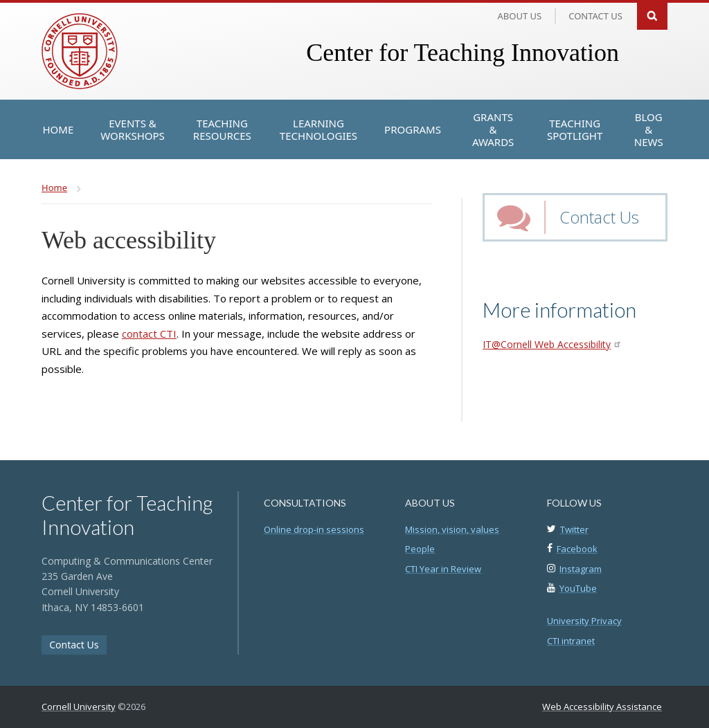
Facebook (577, 549)
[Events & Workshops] (133, 129)
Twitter (574, 529)
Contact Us (599, 217)
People (420, 549)
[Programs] (413, 129)
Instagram (581, 569)
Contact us (595, 16)
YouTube (578, 588)
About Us (520, 16)
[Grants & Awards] (493, 129)
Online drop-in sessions (314, 529)
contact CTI (149, 334)
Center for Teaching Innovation (463, 53)
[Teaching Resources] (222, 129)
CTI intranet (571, 641)
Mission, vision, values (452, 529)
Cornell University (79, 707)
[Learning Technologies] (318, 129)
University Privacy (584, 621)
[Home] (59, 129)
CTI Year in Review (443, 569)
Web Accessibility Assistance (602, 707)
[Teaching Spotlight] (575, 129)
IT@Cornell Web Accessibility (551, 344)
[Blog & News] (648, 129)
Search (652, 15)
